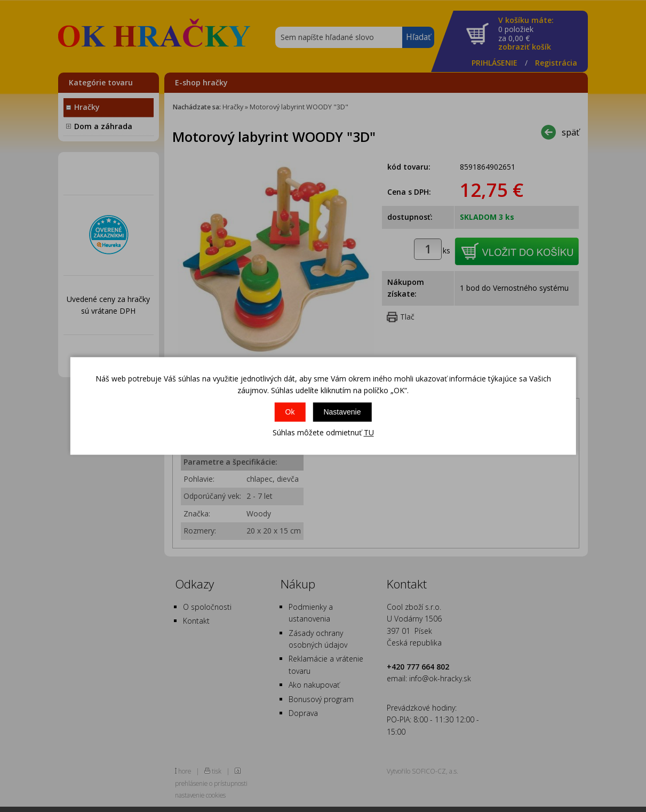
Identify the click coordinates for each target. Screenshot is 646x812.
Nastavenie (342, 412)
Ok (290, 412)
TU (369, 432)
